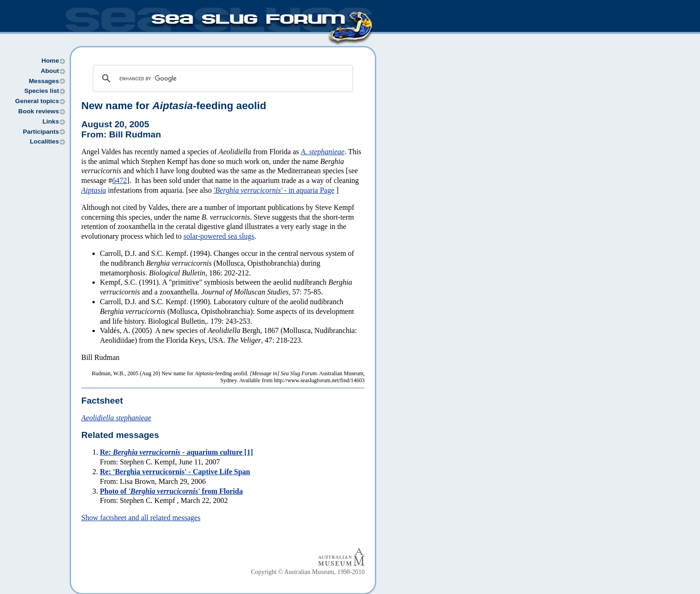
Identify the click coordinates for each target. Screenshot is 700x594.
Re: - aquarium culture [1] (176, 452)
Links (51, 121)
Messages (44, 81)
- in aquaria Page (274, 190)
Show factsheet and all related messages (141, 518)
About (50, 71)
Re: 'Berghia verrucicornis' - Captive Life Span (175, 472)
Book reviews (39, 111)
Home (50, 61)
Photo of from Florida (171, 491)
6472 (119, 180)
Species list (42, 91)
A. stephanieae (322, 152)
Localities (44, 141)
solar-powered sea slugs (219, 236)
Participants (41, 132)
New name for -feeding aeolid (174, 106)
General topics (37, 101)
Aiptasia (94, 190)
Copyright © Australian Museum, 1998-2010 (308, 572)
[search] (222, 78)
